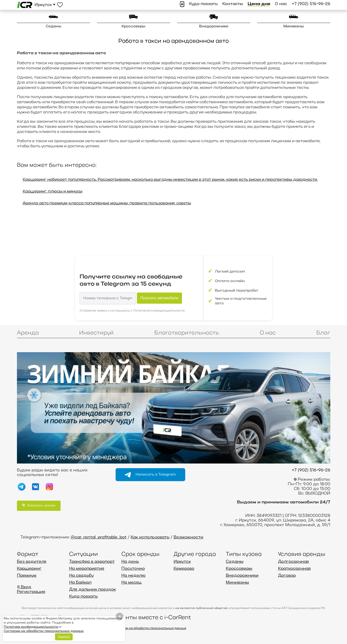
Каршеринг (29, 569)
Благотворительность (187, 333)
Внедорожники (214, 26)
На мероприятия (87, 569)
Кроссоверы (133, 26)
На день (130, 562)
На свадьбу (81, 576)
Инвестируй (96, 333)
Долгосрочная (293, 562)
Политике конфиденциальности (31, 627)
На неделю (133, 576)
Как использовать (150, 537)
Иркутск (182, 562)
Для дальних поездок (92, 590)
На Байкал (80, 583)
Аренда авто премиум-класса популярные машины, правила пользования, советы (107, 203)
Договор (287, 576)
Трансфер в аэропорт (92, 562)
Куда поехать (203, 4)
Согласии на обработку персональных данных (44, 631)
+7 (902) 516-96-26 (311, 4)
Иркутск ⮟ (45, 5)
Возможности (188, 537)
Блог (323, 333)
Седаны (54, 26)
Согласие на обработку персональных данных (150, 628)
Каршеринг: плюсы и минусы (53, 192)
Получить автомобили (159, 298)
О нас (281, 4)
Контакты (233, 4)
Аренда (28, 333)
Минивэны (294, 26)
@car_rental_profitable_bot (99, 537)
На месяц (131, 583)
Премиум (27, 576)
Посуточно (133, 569)
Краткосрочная (294, 569)
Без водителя (32, 562)
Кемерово (184, 569)
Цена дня (259, 4)
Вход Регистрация (31, 590)
